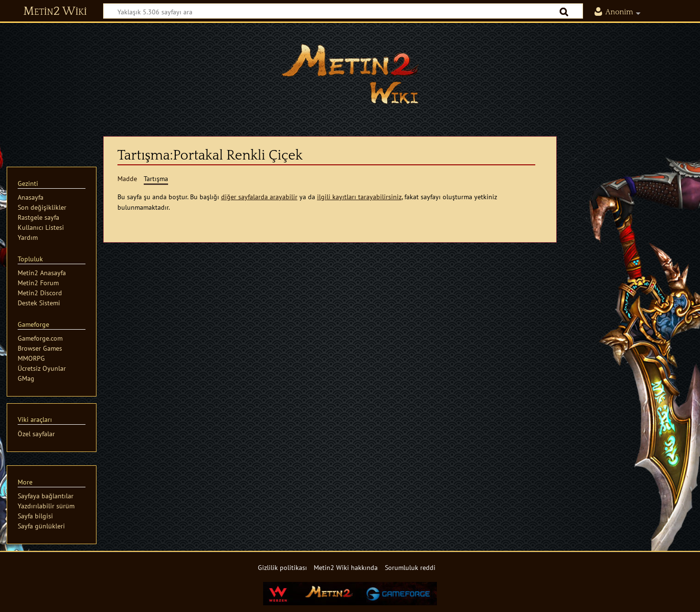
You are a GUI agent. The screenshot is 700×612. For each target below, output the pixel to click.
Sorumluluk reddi (410, 567)
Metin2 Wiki (55, 11)
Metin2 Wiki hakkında (346, 567)
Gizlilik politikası (282, 567)
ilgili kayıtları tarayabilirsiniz (359, 197)
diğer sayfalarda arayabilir (259, 197)
